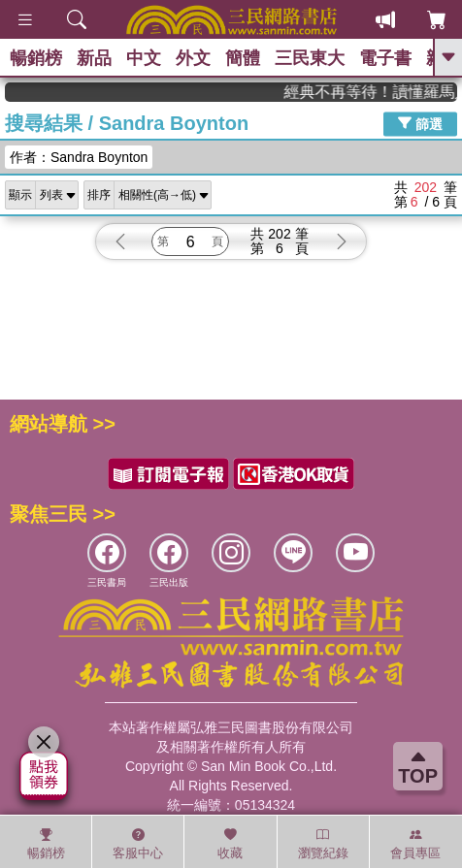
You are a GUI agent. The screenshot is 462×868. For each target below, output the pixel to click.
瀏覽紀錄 (323, 844)
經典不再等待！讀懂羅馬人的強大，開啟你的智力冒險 (380, 92)
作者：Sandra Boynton (79, 157)
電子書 (385, 58)
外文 (193, 58)
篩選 (420, 123)
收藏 (230, 844)
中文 (144, 58)
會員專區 (415, 844)
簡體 (243, 58)
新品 (94, 58)
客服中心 (138, 844)
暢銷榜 (36, 58)
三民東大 (310, 58)
